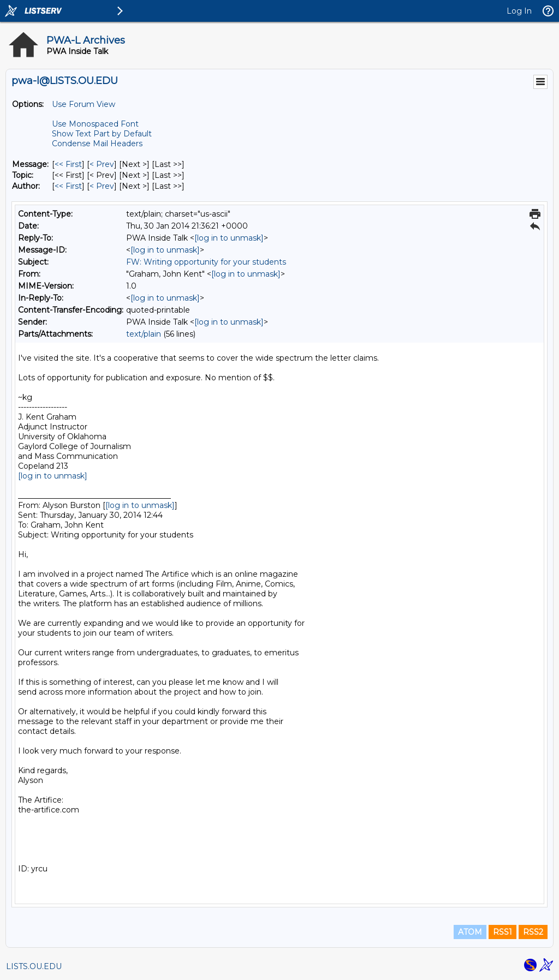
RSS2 (533, 932)
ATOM (470, 932)
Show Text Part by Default (102, 134)
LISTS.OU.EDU (34, 966)
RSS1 (502, 932)
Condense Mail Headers (97, 144)
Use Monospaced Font (95, 124)
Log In (519, 11)
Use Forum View (84, 104)
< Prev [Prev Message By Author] (102, 186)
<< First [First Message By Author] (68, 186)
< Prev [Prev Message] (102, 164)
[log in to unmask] (229, 238)
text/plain (144, 334)
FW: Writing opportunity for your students (206, 262)
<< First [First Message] (68, 164)
